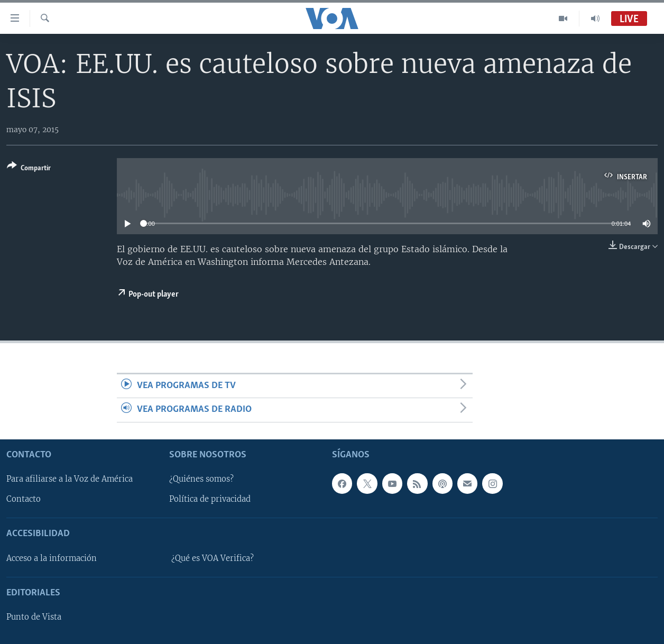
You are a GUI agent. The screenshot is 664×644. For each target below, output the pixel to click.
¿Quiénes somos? (201, 479)
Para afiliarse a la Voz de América (70, 479)
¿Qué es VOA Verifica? (213, 558)
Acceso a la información (52, 558)
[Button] (29, 169)
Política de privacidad (210, 499)
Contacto (24, 499)
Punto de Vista (34, 617)
